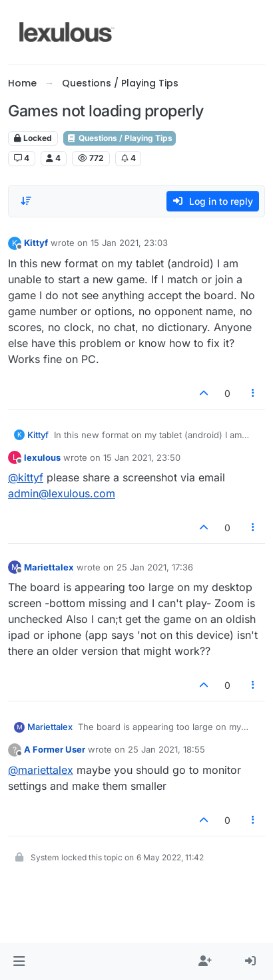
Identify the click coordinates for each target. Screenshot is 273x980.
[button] (19, 961)
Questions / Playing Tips (120, 138)
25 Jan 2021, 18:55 (166, 749)
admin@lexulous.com (62, 493)
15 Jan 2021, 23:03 (129, 243)
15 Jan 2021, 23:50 (142, 457)
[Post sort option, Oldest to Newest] (26, 201)
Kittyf (36, 243)
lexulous (42, 457)
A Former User (55, 749)
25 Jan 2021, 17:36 (155, 567)
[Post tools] (254, 393)
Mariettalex (49, 567)
